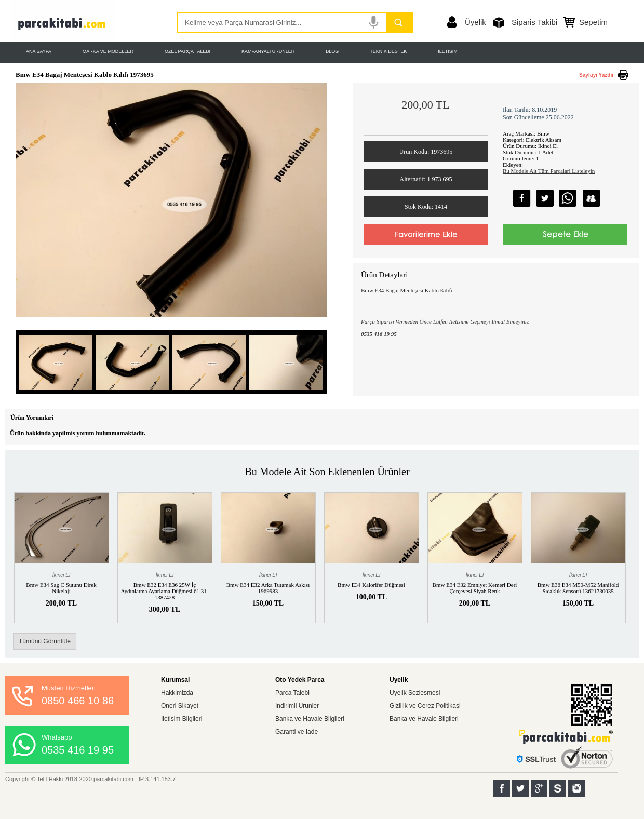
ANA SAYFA (39, 51)
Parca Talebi (292, 693)
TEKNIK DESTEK (388, 51)
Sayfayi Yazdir (596, 75)
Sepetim (593, 22)
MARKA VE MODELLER (108, 51)
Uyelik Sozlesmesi (415, 693)
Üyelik (475, 22)
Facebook (502, 788)
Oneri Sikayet (180, 706)
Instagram (576, 788)
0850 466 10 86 (78, 701)
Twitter (520, 788)
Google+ (539, 788)
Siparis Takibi (534, 22)
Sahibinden (558, 788)
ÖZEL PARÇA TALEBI (187, 51)
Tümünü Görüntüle (45, 641)
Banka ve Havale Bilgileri (310, 719)
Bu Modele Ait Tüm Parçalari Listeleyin (549, 171)
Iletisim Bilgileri (182, 719)
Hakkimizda (177, 693)
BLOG (332, 51)
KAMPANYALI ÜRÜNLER (268, 51)
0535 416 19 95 (78, 750)
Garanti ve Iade (297, 732)
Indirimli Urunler (297, 706)
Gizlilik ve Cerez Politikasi (425, 706)
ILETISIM (448, 51)
